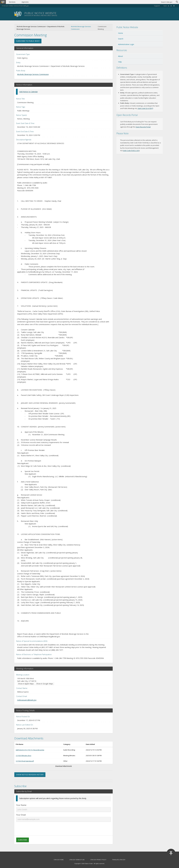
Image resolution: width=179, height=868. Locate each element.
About (120, 56)
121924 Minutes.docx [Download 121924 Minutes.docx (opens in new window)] (23, 756)
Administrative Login (126, 44)
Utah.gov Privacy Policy (98, 860)
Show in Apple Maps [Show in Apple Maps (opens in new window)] (26, 684)
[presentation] (64, 827)
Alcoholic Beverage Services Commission (81, 28)
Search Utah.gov (167, 2)
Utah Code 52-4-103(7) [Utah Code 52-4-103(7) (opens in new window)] (145, 108)
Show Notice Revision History (30, 775)
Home (120, 33)
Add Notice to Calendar (29, 92)
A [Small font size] (168, 6)
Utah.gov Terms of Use (77, 860)
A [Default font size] (171, 6)
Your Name (21, 805)
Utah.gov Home (59, 860)
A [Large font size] (174, 6)
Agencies (26, 2)
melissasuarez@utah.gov (27, 700)
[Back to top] (171, 853)
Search (121, 39)
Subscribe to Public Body (28, 41)
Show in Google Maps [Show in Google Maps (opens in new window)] (45, 684)
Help (120, 62)
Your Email (21, 815)
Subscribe (23, 840)
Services (13, 2)
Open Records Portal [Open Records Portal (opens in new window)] (143, 127)
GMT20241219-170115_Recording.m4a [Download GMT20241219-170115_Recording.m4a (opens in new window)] (30, 750)
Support (157, 6)
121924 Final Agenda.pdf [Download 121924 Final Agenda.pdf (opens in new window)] (25, 761)
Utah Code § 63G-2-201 (131, 151)
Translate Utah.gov (119, 860)
